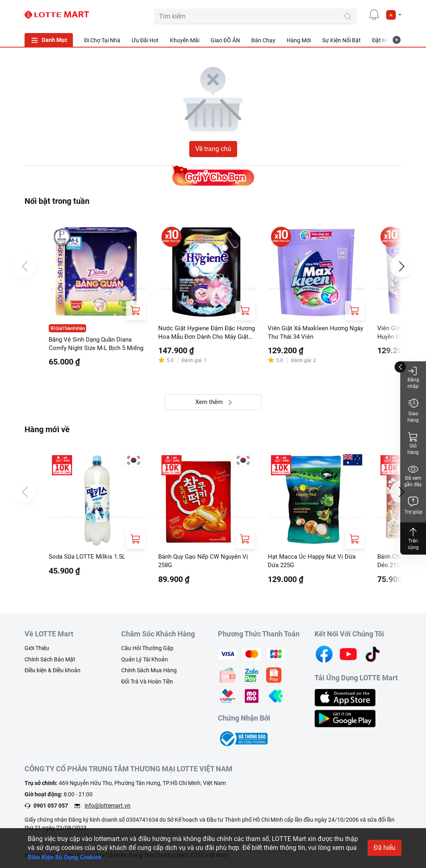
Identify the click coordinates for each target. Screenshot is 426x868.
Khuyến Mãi (185, 40)
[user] (356, 15)
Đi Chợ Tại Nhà (102, 40)
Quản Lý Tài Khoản (145, 663)
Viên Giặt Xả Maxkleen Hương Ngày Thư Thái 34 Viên (310, 333)
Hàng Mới (299, 40)
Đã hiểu (385, 848)
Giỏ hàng (413, 443)
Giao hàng (413, 410)
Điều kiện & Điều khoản (53, 674)
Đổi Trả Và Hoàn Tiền (147, 685)
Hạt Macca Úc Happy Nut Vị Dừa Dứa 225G (314, 563)
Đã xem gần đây (413, 475)
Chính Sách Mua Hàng (149, 674)
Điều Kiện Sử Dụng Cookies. (68, 857)
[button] (394, 15)
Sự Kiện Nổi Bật (341, 40)
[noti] (374, 15)
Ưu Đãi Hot (145, 40)
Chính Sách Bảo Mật (50, 663)
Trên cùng (413, 538)
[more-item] (397, 40)
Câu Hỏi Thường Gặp (147, 652)
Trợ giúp (413, 505)
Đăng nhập (413, 377)
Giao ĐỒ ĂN (225, 40)
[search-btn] (313, 17)
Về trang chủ (213, 149)
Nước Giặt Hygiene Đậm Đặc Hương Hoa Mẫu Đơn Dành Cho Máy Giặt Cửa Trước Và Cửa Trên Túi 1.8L (205, 334)
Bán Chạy (263, 40)
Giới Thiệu (37, 652)
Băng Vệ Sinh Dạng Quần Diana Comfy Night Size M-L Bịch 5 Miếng (94, 345)
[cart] (338, 15)
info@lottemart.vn (108, 809)
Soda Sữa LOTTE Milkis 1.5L (90, 559)
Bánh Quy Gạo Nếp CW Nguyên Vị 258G (206, 563)
